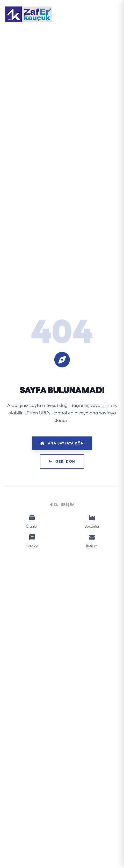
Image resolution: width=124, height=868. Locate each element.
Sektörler (92, 521)
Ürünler (32, 521)
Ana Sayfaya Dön (62, 443)
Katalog (32, 541)
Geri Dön (62, 461)
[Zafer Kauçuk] (29, 14)
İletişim (92, 541)
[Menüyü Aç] (113, 14)
